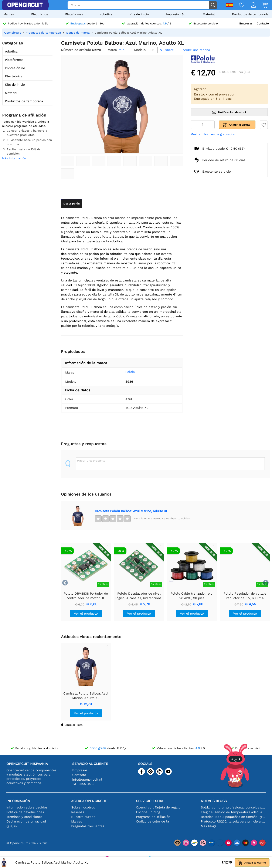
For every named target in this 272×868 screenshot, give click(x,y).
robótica (106, 14)
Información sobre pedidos (27, 807)
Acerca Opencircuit (90, 801)
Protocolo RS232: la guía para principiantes (233, 821)
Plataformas (74, 14)
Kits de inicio (139, 14)
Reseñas (78, 812)
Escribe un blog (148, 812)
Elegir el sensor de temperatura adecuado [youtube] (233, 812)
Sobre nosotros (83, 807)
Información (18, 801)
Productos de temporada (250, 14)
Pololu (125, 372)
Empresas (246, 23)
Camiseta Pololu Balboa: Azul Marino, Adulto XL (131, 511)
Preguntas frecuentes (88, 826)
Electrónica (40, 14)
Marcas (9, 14)
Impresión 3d (176, 14)
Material (209, 14)
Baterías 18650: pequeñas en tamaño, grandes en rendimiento (233, 817)
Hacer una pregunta (91, 460)
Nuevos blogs (214, 801)
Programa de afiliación (153, 817)
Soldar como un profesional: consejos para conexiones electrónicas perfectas (233, 807)
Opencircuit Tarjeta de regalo (158, 807)
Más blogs (209, 826)
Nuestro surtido (83, 817)
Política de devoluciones (25, 812)
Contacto (263, 23)
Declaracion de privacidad (26, 821)
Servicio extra (149, 801)
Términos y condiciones (24, 817)
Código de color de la (152, 821)
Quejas (12, 826)
